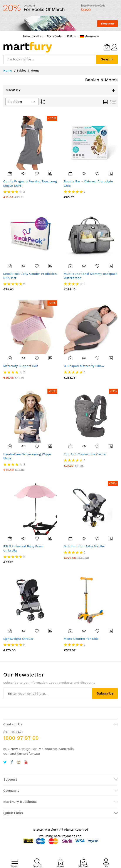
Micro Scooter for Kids (81, 639)
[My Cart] (107, 47)
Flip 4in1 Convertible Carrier (85, 454)
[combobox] (50, 59)
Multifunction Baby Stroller (84, 546)
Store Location (32, 36)
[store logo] (28, 47)
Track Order (55, 36)
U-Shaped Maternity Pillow (84, 366)
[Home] (60, 859)
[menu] (15, 862)
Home (8, 70)
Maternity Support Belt (21, 366)
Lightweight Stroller (18, 639)
